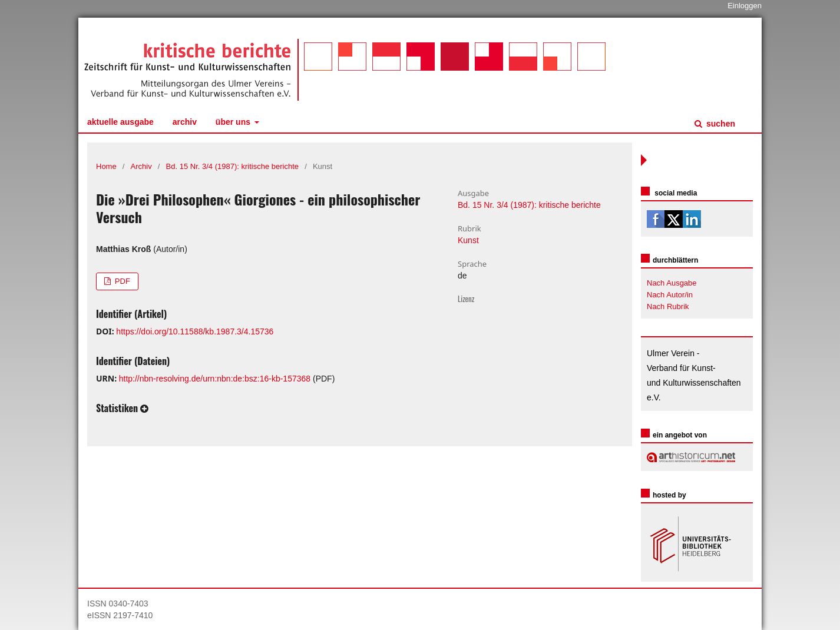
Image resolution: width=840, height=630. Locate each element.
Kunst (468, 240)
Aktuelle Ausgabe (120, 122)
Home (106, 166)
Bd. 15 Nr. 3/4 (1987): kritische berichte (232, 166)
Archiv (185, 122)
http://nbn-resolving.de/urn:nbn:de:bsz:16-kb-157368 (215, 379)
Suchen (720, 124)
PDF (121, 281)
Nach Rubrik (668, 306)
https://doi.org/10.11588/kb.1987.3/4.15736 (195, 331)
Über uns (234, 122)
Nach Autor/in (670, 295)
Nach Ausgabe (672, 283)
